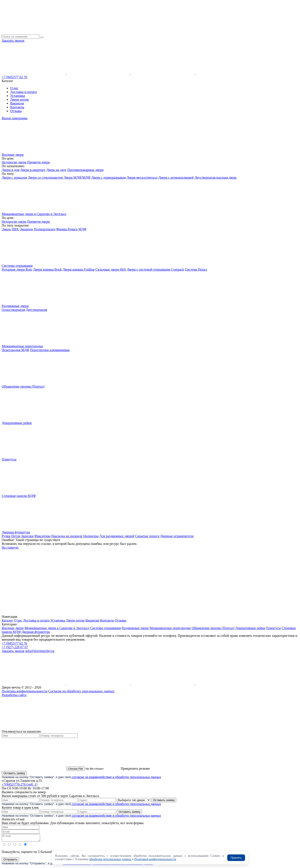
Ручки (6, 536)
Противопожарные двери (86, 170)
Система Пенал (196, 269)
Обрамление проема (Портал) (213, 628)
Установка (18, 96)
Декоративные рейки (250, 628)
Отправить (10, 861)
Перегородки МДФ (15, 350)
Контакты (17, 107)
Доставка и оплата (23, 92)
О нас (14, 88)
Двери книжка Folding (79, 269)
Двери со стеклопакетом (45, 177)
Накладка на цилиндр (67, 536)
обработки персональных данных (110, 859)
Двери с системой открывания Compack (155, 269)
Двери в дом (11, 170)
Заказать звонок (13, 41)
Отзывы (16, 111)
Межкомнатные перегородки (170, 628)
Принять (236, 858)
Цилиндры (91, 536)
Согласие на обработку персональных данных (81, 691)
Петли (16, 536)
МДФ (82, 229)
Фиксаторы (42, 536)
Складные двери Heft (111, 269)
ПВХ (15, 229)
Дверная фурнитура (36, 632)
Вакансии (17, 103)
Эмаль (6, 229)
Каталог (7, 620)
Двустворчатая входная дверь (215, 177)
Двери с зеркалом (14, 177)
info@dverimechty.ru (40, 651)
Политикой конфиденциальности (155, 859)
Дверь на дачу (57, 170)
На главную (10, 547)
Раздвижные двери (135, 628)
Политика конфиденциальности (25, 691)
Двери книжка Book (47, 269)
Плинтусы (273, 628)
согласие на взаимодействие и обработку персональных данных (116, 777)
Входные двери (13, 628)
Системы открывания (105, 628)
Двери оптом (19, 99)
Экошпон (26, 229)
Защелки (27, 536)
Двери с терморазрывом (109, 177)
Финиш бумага (67, 229)
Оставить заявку (14, 773)
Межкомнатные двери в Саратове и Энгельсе (57, 628)
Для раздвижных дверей (117, 536)
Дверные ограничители (177, 536)
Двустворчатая (36, 310)
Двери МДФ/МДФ (77, 177)
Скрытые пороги (147, 536)
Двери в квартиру (33, 170)
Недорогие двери (14, 162)
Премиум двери (39, 162)
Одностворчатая (13, 310)
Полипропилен (44, 229)
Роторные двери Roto (17, 269)
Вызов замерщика (15, 118)
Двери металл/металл (142, 177)
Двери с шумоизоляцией (176, 177)
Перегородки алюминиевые (50, 350)
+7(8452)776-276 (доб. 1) (20, 784)
